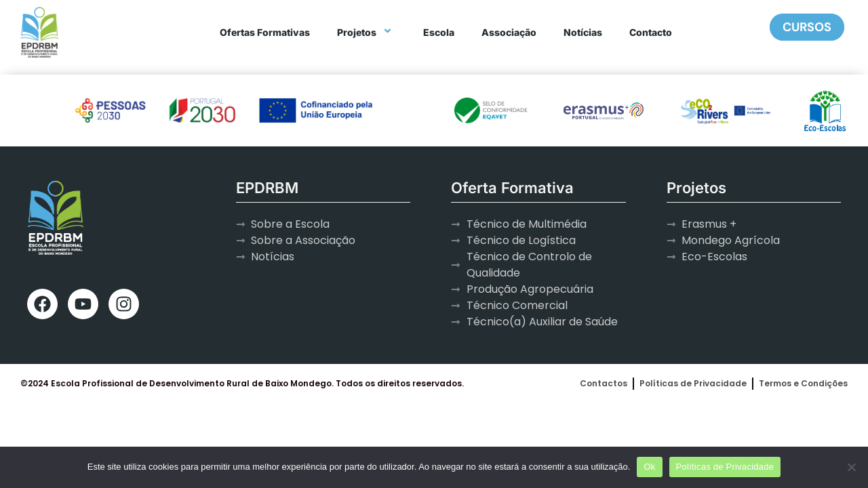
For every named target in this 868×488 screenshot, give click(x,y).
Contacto (651, 32)
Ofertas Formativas (265, 32)
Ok (649, 467)
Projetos (367, 32)
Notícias (583, 32)
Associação (509, 32)
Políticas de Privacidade (725, 467)
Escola (439, 32)
